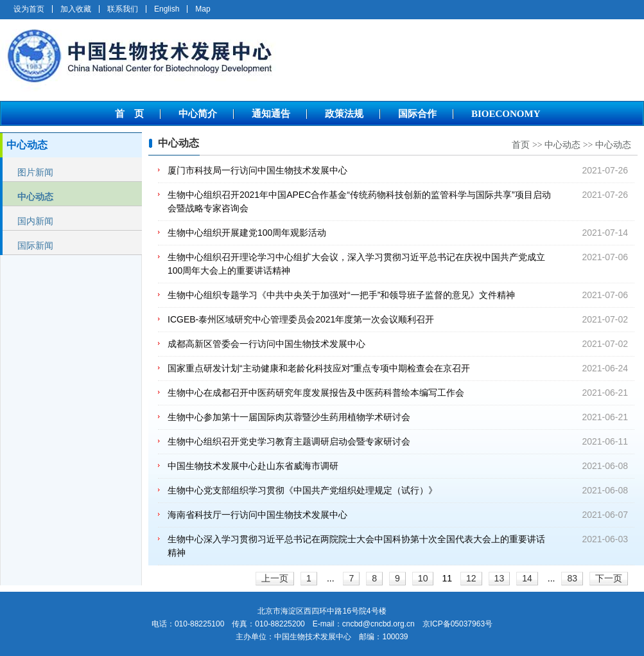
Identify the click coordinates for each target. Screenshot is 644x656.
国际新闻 (35, 245)
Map (203, 9)
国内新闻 (35, 221)
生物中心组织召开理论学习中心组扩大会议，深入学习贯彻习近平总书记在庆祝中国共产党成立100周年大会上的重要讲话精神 (356, 264)
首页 (521, 145)
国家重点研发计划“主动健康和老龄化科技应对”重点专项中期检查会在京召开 (319, 368)
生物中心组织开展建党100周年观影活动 (247, 233)
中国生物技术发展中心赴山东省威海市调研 (253, 466)
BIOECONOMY (506, 114)
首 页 (129, 114)
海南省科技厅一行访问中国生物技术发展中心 (257, 515)
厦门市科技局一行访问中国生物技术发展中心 (257, 170)
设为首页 (29, 9)
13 (500, 578)
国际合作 (417, 114)
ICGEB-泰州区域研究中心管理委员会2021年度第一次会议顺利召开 (301, 319)
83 (572, 578)
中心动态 (35, 197)
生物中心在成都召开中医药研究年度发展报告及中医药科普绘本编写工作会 (316, 393)
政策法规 (344, 114)
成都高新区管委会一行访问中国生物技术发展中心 (266, 344)
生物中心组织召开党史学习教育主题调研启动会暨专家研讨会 (289, 441)
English (167, 9)
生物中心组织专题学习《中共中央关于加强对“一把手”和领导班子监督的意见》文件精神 (341, 295)
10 (423, 578)
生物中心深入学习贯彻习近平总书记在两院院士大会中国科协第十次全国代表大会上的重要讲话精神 (356, 546)
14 (527, 578)
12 (471, 578)
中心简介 (198, 114)
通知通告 (271, 114)
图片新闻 (35, 172)
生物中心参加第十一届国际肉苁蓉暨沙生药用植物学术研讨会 (289, 417)
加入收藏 (76, 9)
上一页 (275, 578)
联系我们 (123, 9)
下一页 (609, 578)
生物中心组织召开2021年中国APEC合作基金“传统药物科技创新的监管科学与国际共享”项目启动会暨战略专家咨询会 (359, 201)
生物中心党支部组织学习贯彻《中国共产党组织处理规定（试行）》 (302, 490)
